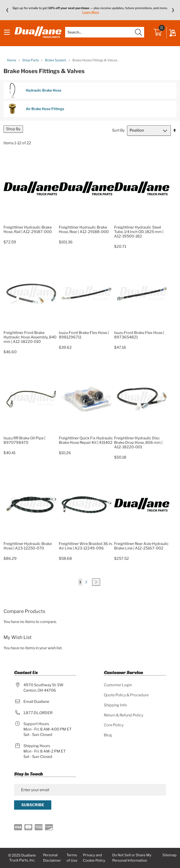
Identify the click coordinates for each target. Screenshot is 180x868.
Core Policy (114, 725)
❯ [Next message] (173, 10)
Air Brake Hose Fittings (35, 114)
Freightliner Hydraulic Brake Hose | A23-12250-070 (28, 551)
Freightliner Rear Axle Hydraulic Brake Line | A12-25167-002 (141, 551)
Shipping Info (115, 705)
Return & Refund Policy (124, 715)
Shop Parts (31, 65)
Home (12, 65)
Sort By (118, 135)
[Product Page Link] (31, 227)
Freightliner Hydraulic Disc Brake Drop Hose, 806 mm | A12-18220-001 (138, 447)
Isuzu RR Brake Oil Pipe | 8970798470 (24, 445)
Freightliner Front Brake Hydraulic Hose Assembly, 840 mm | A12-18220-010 (30, 342)
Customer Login (118, 685)
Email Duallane (36, 702)
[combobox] (105, 35)
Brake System (56, 65)
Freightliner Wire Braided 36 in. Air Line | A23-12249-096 (86, 551)
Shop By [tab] (13, 134)
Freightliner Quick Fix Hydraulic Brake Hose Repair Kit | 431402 (86, 445)
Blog (108, 735)
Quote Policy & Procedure (126, 695)
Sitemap (169, 855)
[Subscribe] (33, 805)
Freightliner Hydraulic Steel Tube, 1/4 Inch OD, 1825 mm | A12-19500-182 (139, 237)
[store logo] (40, 35)
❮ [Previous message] (7, 10)
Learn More (91, 12)
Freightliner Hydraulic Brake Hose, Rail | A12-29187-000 (28, 234)
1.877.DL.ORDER (38, 713)
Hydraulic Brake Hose (34, 95)
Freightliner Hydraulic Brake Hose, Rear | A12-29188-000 (84, 234)
